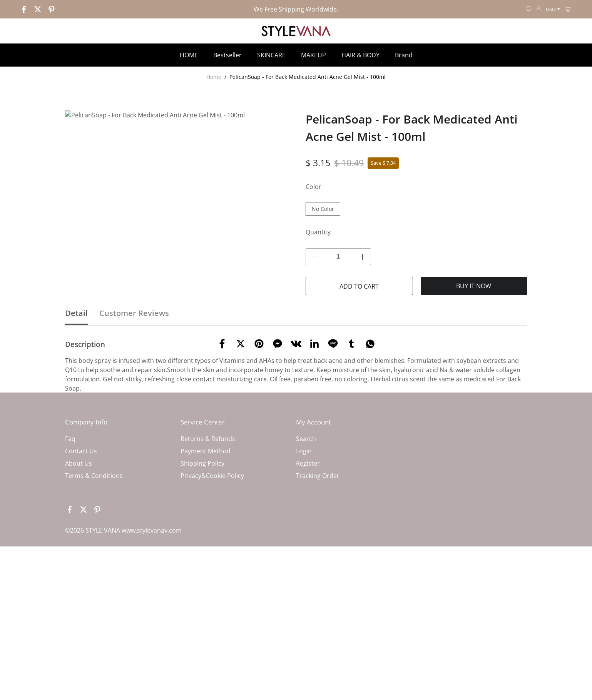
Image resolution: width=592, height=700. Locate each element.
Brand (404, 55)
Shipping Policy (202, 576)
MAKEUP (314, 55)
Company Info (86, 534)
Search (306, 551)
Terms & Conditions (94, 588)
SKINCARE (271, 55)
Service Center (203, 534)
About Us (79, 576)
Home (214, 77)
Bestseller (227, 55)
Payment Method (206, 563)
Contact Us (81, 563)
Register (308, 576)
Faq (70, 551)
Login (304, 563)
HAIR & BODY (360, 55)
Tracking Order (318, 588)
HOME (189, 55)
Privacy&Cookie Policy (212, 588)
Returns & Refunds (208, 551)
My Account (314, 534)
